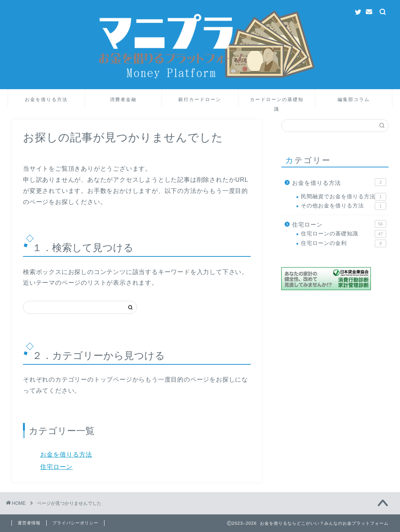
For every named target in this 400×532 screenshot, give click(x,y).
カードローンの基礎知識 (277, 102)
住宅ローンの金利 (344, 243)
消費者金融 (123, 99)
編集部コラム (354, 99)
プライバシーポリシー (75, 523)
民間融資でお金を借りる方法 (344, 197)
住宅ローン (56, 467)
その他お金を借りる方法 (344, 206)
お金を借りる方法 (46, 99)
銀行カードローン (200, 99)
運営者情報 (29, 523)
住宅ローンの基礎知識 (344, 234)
